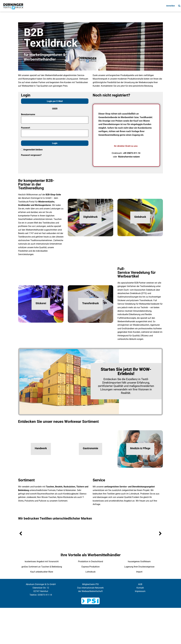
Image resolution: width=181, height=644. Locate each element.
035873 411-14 (45, 595)
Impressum (140, 591)
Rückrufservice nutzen (129, 157)
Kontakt (140, 588)
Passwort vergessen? (31, 155)
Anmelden (171, 6)
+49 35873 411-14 (132, 153)
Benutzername (28, 114)
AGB (140, 584)
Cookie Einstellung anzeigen (91, 610)
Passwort (26, 128)
